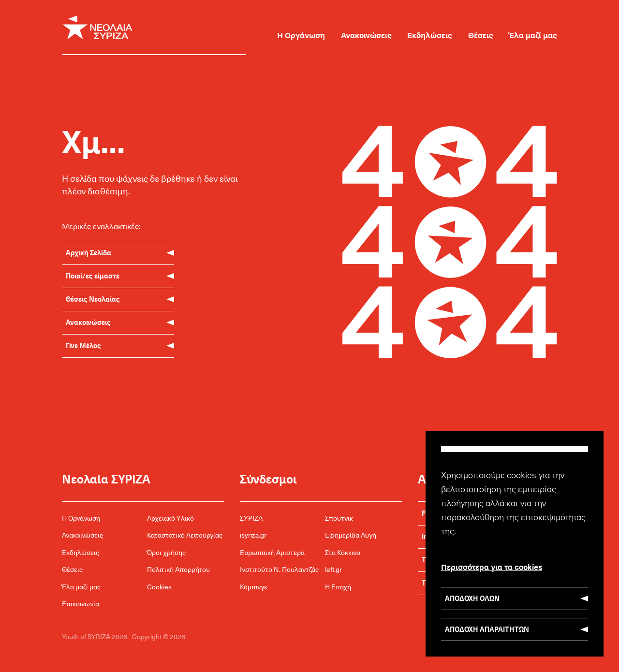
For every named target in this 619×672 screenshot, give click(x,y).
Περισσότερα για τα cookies (492, 567)
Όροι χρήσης (166, 552)
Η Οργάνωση (301, 35)
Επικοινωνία (81, 604)
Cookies (159, 587)
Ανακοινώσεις (366, 35)
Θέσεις (481, 35)
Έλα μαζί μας (533, 35)
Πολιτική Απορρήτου (178, 569)
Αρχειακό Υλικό (170, 518)
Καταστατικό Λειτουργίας (185, 535)
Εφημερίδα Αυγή (351, 535)
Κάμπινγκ (254, 587)
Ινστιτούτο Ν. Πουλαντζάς (279, 569)
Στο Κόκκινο (343, 552)
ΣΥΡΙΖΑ (251, 518)
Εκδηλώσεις (430, 35)
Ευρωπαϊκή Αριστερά (272, 552)
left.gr (333, 569)
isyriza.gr (253, 535)
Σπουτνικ (339, 518)
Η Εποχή (338, 587)
